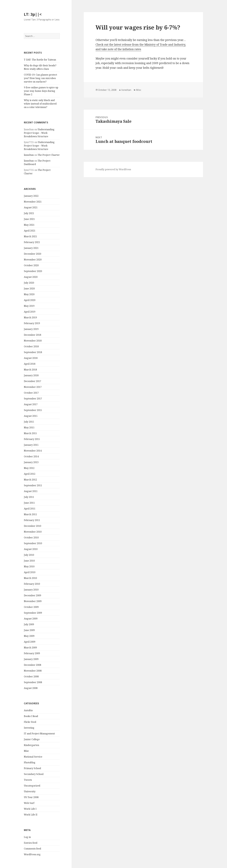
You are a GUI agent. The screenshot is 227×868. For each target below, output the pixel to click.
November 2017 (33, 387)
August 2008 (31, 688)
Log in (27, 837)
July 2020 (29, 283)
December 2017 (33, 381)
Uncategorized (32, 786)
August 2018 (31, 358)
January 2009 (31, 659)
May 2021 (29, 225)
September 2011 (33, 485)
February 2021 (32, 242)
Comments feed (33, 849)
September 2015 (33, 410)
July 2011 (29, 497)
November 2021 (33, 202)
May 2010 (29, 566)
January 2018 (31, 375)
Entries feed (31, 843)
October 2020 (31, 265)
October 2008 (31, 676)
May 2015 (29, 427)
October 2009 (31, 607)
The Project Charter (49, 155)
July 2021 (29, 213)
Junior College (32, 739)
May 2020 (29, 294)
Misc (26, 751)
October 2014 (31, 456)
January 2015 (31, 445)
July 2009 (29, 624)
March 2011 (30, 514)
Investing (29, 728)
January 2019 (31, 329)
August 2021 (31, 207)
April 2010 (30, 572)
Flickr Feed (30, 722)
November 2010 (33, 532)
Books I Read (31, 716)
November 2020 (33, 260)
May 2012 (29, 468)
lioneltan (29, 155)
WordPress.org (32, 854)
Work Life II (31, 815)
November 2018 (33, 341)
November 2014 (33, 451)
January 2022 (31, 196)
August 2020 (31, 277)
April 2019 (30, 312)
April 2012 (30, 474)
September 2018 (33, 352)
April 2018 (30, 364)
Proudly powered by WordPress (113, 169)
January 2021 (31, 248)
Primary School (32, 768)
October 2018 (31, 346)
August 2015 (31, 416)
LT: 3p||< (33, 14)
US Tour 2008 (31, 797)
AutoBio (28, 710)
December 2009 (33, 595)
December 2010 (33, 526)
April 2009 (30, 642)
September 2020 (33, 271)
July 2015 (29, 422)
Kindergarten (31, 745)
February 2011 (32, 520)
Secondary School (34, 774)
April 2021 (30, 231)
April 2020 (30, 300)
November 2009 (33, 601)
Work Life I (30, 809)
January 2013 (31, 462)
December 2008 (33, 665)
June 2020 (29, 289)
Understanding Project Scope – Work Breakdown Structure (39, 133)
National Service (33, 757)
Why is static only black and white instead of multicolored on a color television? (40, 104)
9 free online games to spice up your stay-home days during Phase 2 (41, 91)
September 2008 (33, 682)
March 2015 (30, 433)
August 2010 (31, 549)
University (30, 791)
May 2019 (29, 306)
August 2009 (31, 619)
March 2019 (30, 317)
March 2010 (30, 578)
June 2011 (29, 503)
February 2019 (32, 323)
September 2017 (33, 399)
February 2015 (32, 439)
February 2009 (32, 653)
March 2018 (30, 370)
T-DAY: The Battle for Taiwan (40, 60)
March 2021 (30, 236)
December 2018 (33, 335)
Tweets (28, 780)
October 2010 (31, 538)
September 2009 (33, 613)
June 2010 (29, 561)
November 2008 (33, 671)
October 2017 (31, 393)
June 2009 (29, 630)
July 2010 (29, 555)
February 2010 (32, 584)
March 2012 (30, 480)
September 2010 (33, 543)
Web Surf (29, 803)
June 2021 (29, 219)
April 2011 (30, 509)
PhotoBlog (30, 762)
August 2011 (31, 491)
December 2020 (33, 254)
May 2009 (29, 636)
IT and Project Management (39, 734)
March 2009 (30, 648)
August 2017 (31, 404)
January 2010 (31, 590)
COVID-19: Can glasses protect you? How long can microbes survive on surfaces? (40, 78)
